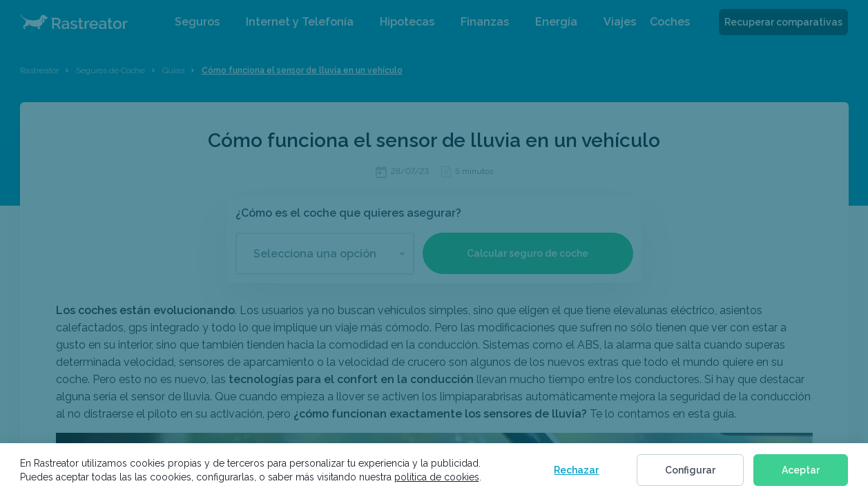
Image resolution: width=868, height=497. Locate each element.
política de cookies (437, 477)
